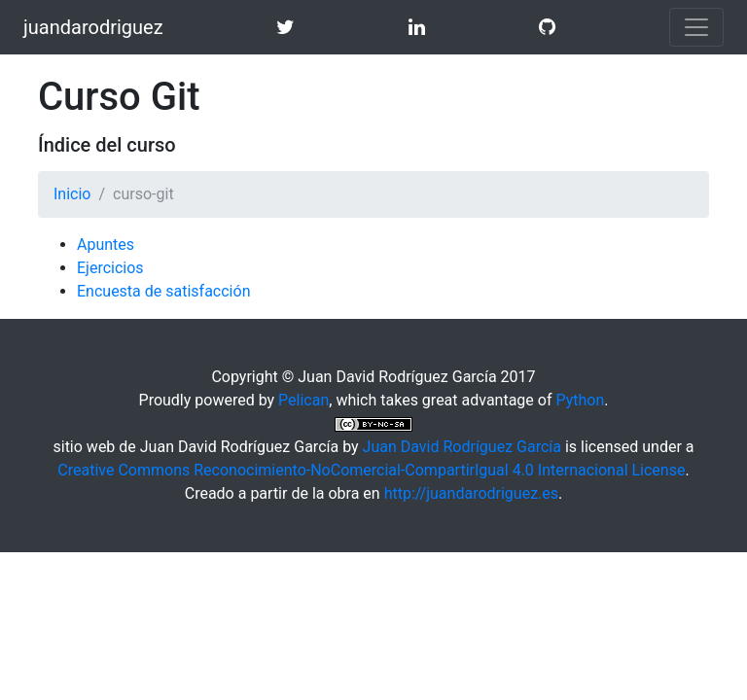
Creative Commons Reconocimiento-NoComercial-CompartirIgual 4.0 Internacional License (371, 470)
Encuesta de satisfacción (163, 291)
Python (580, 400)
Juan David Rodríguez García (462, 447)
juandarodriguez (93, 27)
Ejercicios (110, 268)
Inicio (72, 194)
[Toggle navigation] (696, 27)
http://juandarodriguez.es (471, 493)
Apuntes (106, 245)
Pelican (303, 400)
